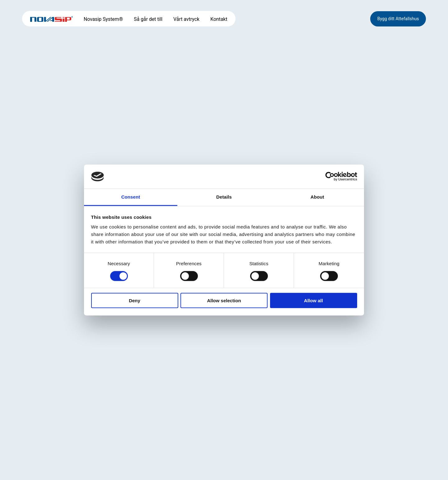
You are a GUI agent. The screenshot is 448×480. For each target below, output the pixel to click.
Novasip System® (103, 19)
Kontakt (219, 19)
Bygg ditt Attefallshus (398, 19)
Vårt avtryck (186, 19)
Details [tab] (224, 197)
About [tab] (317, 197)
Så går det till (148, 19)
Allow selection (224, 301)
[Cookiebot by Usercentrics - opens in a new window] (330, 176)
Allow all (313, 301)
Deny (135, 301)
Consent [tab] (131, 197)
